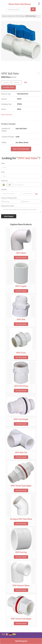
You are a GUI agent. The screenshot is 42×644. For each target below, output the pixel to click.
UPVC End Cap (21, 552)
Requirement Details (8, 206)
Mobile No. (5, 181)
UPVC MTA (21, 320)
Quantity (4, 189)
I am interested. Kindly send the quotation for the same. (21, 210)
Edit (26, 82)
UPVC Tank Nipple (21, 419)
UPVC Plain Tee (21, 453)
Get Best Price (9, 87)
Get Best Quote (21, 258)
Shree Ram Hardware (20, 4)
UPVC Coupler (21, 286)
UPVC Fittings (19, 16)
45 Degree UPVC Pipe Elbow (21, 519)
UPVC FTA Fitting (21, 386)
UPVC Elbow (21, 253)
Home (4, 16)
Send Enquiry (21, 641)
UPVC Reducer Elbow (21, 586)
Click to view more (7, 114)
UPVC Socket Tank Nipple (21, 619)
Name (3, 163)
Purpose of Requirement (9, 198)
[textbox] (17, 82)
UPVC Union (21, 353)
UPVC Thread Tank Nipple (21, 486)
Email (3, 172)
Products (11, 16)
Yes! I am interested (21, 149)
